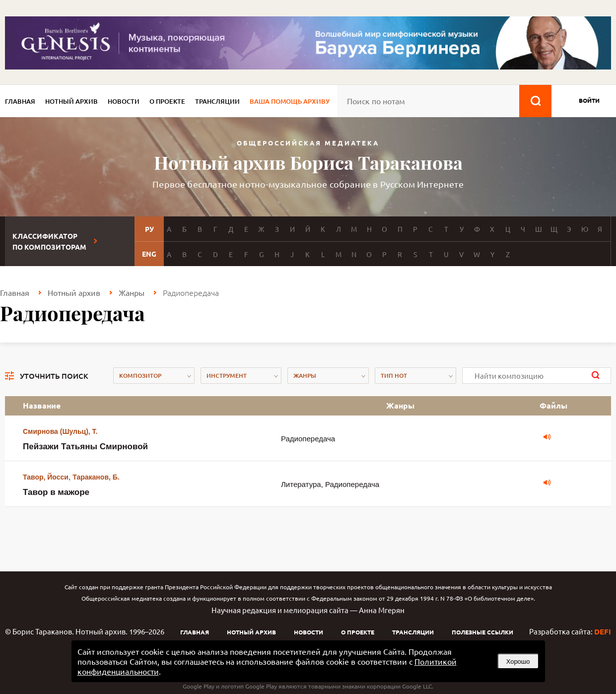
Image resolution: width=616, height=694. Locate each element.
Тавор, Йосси (46, 477)
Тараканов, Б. (96, 477)
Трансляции (217, 101)
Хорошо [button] (518, 661)
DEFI (603, 631)
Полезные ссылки (482, 632)
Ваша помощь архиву (290, 101)
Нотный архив (71, 101)
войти (589, 100)
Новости (124, 101)
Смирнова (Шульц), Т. (60, 431)
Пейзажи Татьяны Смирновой (85, 447)
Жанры (132, 292)
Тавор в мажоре (56, 492)
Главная (20, 101)
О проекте (167, 101)
